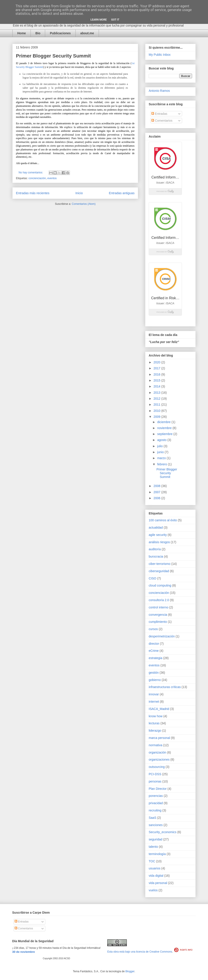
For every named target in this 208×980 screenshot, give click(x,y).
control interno (159, 607)
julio (160, 446)
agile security (158, 535)
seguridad (156, 839)
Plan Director (158, 789)
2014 (157, 386)
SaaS (152, 818)
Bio (38, 33)
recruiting (155, 810)
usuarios (155, 868)
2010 (157, 411)
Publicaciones (60, 33)
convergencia (158, 615)
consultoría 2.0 (159, 600)
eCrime (154, 651)
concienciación (37, 178)
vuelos (153, 890)
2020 (157, 362)
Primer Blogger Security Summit (53, 56)
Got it (115, 20)
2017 (157, 368)
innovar (154, 694)
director (154, 644)
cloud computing (160, 585)
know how (156, 716)
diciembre (164, 422)
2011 (157, 405)
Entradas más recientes (33, 193)
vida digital (156, 876)
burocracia (156, 556)
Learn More (99, 20)
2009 (157, 417)
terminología (157, 854)
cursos (153, 629)
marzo (162, 458)
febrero (162, 464)
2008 (157, 486)
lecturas (154, 723)
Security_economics (163, 832)
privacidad (156, 803)
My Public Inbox (160, 55)
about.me (87, 33)
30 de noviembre (24, 952)
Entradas (159, 114)
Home (22, 33)
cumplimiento (158, 622)
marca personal (159, 738)
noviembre (165, 428)
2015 (157, 380)
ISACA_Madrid (159, 709)
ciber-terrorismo (160, 564)
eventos (52, 178)
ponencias (156, 796)
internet (154, 702)
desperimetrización (162, 636)
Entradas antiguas (122, 193)
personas (155, 781)
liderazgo (155, 731)
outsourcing (157, 767)
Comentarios (162, 121)
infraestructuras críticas (165, 687)
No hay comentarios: (31, 173)
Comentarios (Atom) (84, 204)
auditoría (155, 549)
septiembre (165, 434)
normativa (155, 745)
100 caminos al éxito (163, 520)
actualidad (156, 527)
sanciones (156, 825)
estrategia (155, 658)
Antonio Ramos (159, 91)
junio (161, 452)
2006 (157, 498)
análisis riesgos (159, 542)
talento (153, 847)
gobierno (155, 680)
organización (157, 752)
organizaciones (159, 759)
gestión (154, 673)
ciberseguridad (159, 571)
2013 (157, 393)
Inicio (79, 193)
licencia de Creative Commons (154, 952)
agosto (162, 440)
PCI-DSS (155, 774)
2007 (157, 492)
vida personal (158, 883)
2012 (157, 399)
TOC (152, 861)
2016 (157, 374)
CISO (152, 578)
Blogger (130, 971)
